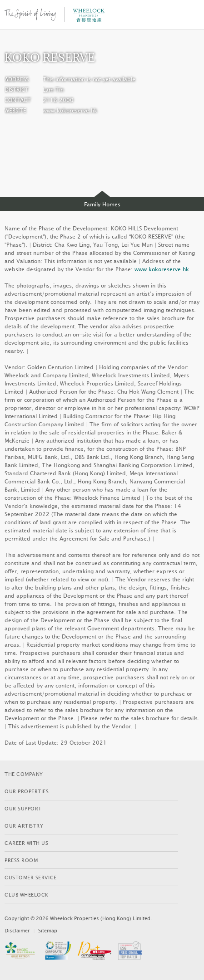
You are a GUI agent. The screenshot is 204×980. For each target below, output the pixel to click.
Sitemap (48, 931)
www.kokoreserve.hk (70, 111)
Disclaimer (17, 931)
